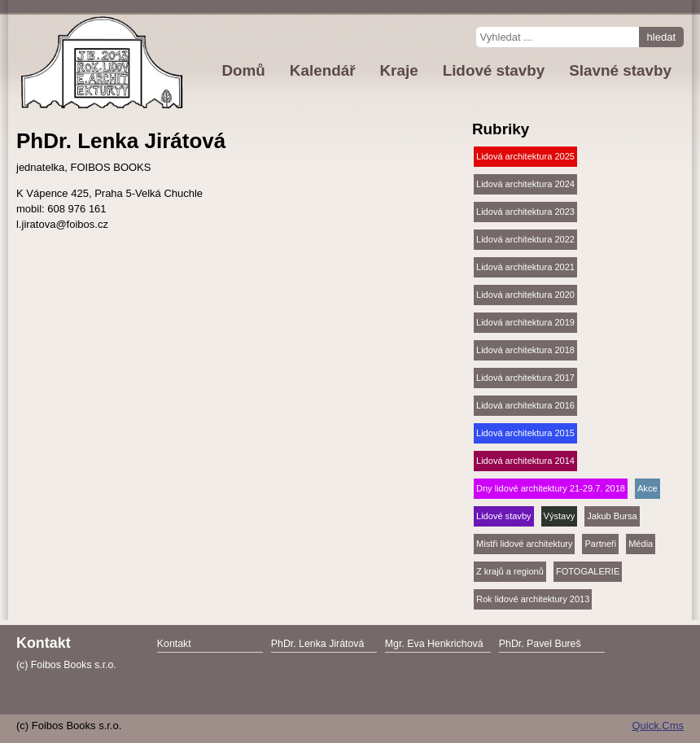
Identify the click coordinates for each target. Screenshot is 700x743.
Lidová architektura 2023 (525, 212)
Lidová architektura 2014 (525, 461)
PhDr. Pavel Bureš (540, 644)
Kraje (398, 70)
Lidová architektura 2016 (525, 405)
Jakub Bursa (612, 516)
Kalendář (323, 70)
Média (641, 544)
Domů (243, 70)
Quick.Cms (658, 726)
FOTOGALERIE (588, 571)
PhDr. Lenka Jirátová (318, 644)
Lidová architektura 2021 (525, 267)
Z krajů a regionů (510, 571)
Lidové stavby (504, 516)
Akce (647, 488)
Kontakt (174, 644)
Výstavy (560, 516)
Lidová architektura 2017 (525, 378)
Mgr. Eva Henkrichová (434, 644)
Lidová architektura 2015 (525, 433)
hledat (661, 37)
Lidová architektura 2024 (525, 184)
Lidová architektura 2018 (525, 350)
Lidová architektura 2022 (525, 239)
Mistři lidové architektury (524, 544)
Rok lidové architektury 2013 (533, 599)
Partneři (600, 544)
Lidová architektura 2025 (525, 156)
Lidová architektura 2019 (525, 322)
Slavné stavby (620, 70)
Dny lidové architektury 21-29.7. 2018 (551, 488)
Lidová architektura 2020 (525, 295)
